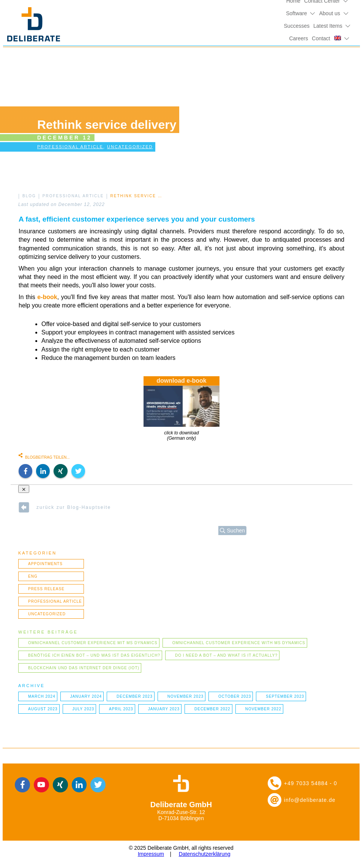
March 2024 (42, 696)
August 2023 (43, 709)
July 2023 (84, 709)
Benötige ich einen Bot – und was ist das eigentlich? (94, 655)
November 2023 (185, 696)
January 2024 (86, 696)
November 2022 (263, 709)
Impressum (151, 854)
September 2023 (285, 696)
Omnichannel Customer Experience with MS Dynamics (239, 643)
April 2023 (121, 709)
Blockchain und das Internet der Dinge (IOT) (84, 668)
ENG (33, 576)
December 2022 (212, 709)
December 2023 (135, 696)
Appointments (45, 564)
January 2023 (164, 709)
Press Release (46, 589)
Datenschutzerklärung (205, 854)
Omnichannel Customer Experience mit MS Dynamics (93, 643)
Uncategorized (130, 147)
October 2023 (235, 696)
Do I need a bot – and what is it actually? (226, 655)
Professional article (70, 147)
